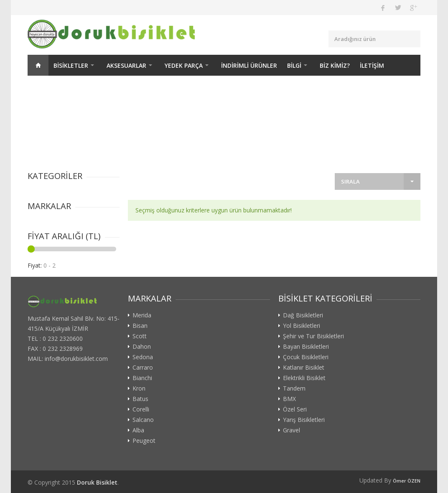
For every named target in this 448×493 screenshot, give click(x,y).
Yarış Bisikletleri (304, 420)
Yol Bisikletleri (302, 326)
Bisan (140, 326)
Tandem (294, 388)
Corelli (141, 409)
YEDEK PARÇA (184, 65)
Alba (138, 430)
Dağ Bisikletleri (303, 315)
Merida (142, 315)
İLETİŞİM (372, 65)
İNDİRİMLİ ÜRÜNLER (249, 65)
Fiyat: (35, 265)
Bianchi (142, 378)
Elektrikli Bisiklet (304, 378)
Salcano (143, 420)
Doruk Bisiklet (97, 482)
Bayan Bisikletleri (306, 347)
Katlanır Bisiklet (304, 368)
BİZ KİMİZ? (335, 65)
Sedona (143, 357)
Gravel (291, 430)
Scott (140, 336)
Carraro (143, 368)
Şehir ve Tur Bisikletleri (313, 336)
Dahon (142, 347)
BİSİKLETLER (71, 65)
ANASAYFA (38, 65)
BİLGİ (294, 65)
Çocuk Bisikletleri (306, 357)
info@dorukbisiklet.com (76, 359)
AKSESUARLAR (126, 65)
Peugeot (144, 441)
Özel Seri (295, 409)
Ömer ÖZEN (407, 481)
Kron (139, 388)
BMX (289, 399)
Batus (140, 399)
